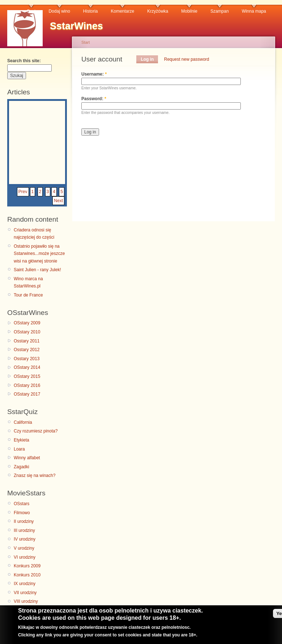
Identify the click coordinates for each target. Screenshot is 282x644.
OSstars (22, 504)
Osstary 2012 (27, 350)
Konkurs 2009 (27, 566)
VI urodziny (25, 557)
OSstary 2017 (27, 394)
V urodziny (24, 548)
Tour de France (28, 295)
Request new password (187, 59)
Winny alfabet (27, 458)
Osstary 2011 (27, 341)
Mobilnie (189, 11)
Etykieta (22, 440)
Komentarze (123, 11)
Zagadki (22, 467)
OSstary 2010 (27, 332)
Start (86, 42)
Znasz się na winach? (35, 475)
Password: (94, 99)
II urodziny (24, 521)
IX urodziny (25, 584)
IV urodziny (25, 539)
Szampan (220, 11)
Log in (147, 59)
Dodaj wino (59, 11)
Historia (91, 11)
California (23, 422)
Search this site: (24, 61)
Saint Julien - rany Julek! (37, 270)
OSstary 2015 (27, 376)
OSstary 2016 (27, 385)
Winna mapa (254, 11)
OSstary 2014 (27, 367)
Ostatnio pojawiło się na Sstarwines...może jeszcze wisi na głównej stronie (39, 254)
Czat (31, 11)
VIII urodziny (26, 601)
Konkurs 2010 (27, 575)
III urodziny (24, 530)
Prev (23, 192)
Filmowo (22, 513)
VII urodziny (25, 593)
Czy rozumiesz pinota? (36, 431)
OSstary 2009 (27, 323)
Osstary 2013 (27, 359)
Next (58, 201)
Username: (94, 74)
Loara (19, 449)
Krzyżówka (158, 11)
